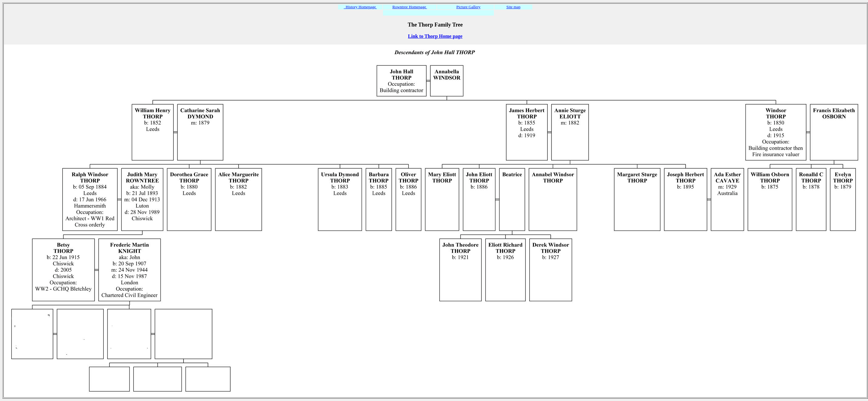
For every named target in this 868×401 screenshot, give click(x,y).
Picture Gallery (468, 7)
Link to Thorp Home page (435, 36)
